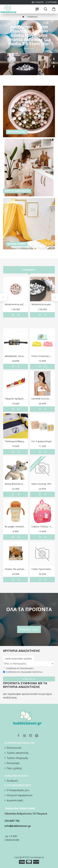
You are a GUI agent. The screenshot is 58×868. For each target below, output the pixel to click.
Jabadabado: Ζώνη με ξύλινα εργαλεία (16, 356)
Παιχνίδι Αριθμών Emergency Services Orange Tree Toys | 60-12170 (16, 399)
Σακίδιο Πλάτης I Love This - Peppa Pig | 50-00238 (42, 527)
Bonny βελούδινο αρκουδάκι (16, 484)
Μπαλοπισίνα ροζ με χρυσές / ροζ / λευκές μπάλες (16, 304)
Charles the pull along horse (16, 569)
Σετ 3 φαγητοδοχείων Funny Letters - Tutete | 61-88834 (42, 441)
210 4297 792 (12, 821)
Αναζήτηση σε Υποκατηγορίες (18, 668)
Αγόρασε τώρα (29, 629)
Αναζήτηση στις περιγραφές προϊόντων (23, 672)
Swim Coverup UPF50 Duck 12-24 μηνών (42, 484)
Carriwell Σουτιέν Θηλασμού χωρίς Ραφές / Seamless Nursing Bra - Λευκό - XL (42, 399)
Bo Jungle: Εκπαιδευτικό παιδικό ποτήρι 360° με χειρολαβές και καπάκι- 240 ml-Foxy (16, 527)
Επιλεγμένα (29, 270)
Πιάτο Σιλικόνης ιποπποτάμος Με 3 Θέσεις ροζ (42, 356)
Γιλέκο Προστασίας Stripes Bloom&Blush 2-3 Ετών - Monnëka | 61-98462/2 (42, 569)
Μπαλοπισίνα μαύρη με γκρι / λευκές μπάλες (42, 304)
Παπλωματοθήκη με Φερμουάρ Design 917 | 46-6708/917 (16, 441)
